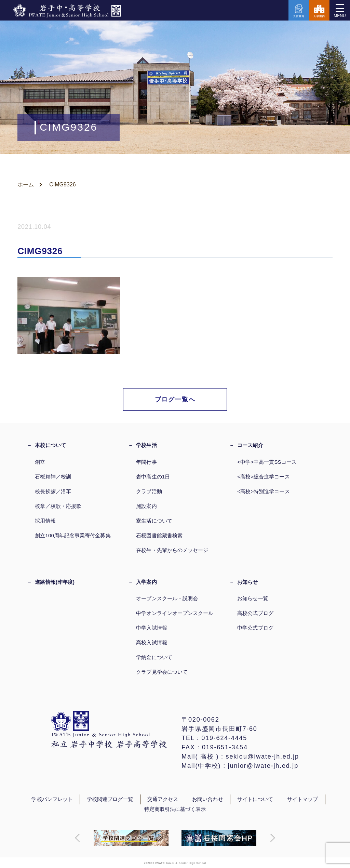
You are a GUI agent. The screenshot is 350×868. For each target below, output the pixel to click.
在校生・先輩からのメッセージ (172, 550)
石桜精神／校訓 (53, 477)
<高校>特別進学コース (263, 491)
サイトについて (255, 799)
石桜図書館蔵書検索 (159, 535)
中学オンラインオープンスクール (175, 613)
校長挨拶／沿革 (53, 491)
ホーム (26, 185)
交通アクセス (163, 799)
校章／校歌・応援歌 (58, 506)
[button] (78, 838)
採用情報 (45, 521)
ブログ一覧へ (175, 399)
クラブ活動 (149, 491)
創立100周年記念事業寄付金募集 (73, 535)
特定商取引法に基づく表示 (175, 809)
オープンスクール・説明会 (167, 598)
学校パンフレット (52, 799)
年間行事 (146, 462)
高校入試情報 (151, 642)
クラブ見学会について (162, 672)
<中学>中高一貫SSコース (267, 462)
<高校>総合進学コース (263, 477)
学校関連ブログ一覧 (110, 799)
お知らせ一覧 (253, 598)
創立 (40, 462)
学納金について (154, 657)
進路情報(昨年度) (55, 582)
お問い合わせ (207, 799)
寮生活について (154, 521)
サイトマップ (302, 799)
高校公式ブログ (255, 613)
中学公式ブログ (255, 628)
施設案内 (146, 506)
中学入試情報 (151, 628)
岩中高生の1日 (153, 477)
